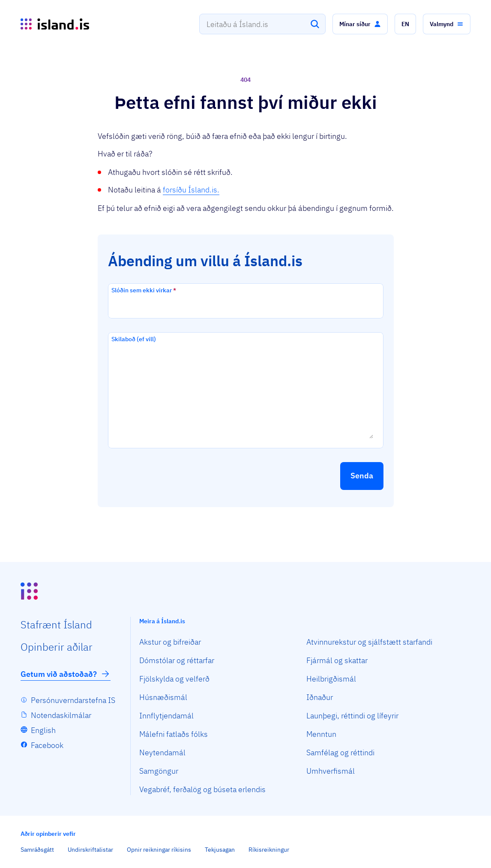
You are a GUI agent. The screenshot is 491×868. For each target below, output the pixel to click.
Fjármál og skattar (337, 660)
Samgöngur (159, 771)
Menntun (321, 734)
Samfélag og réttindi (340, 752)
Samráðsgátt (37, 850)
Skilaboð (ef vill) (134, 339)
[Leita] (315, 24)
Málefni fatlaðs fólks (174, 734)
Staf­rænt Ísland (56, 625)
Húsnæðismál (163, 697)
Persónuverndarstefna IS (73, 700)
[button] (360, 24)
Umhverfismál (331, 771)
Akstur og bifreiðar (170, 642)
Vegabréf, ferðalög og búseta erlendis (202, 789)
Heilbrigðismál (331, 679)
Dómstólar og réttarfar (177, 660)
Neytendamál (162, 752)
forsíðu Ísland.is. (191, 190)
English (43, 730)
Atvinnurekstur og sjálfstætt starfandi (369, 642)
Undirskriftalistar (90, 850)
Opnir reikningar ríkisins (159, 850)
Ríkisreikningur (269, 850)
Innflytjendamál (166, 716)
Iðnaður (320, 697)
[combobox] (262, 24)
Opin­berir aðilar (57, 647)
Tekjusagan (220, 850)
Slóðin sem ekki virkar (144, 290)
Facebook (47, 745)
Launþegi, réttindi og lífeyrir (352, 716)
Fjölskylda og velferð (174, 679)
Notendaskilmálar (61, 715)
